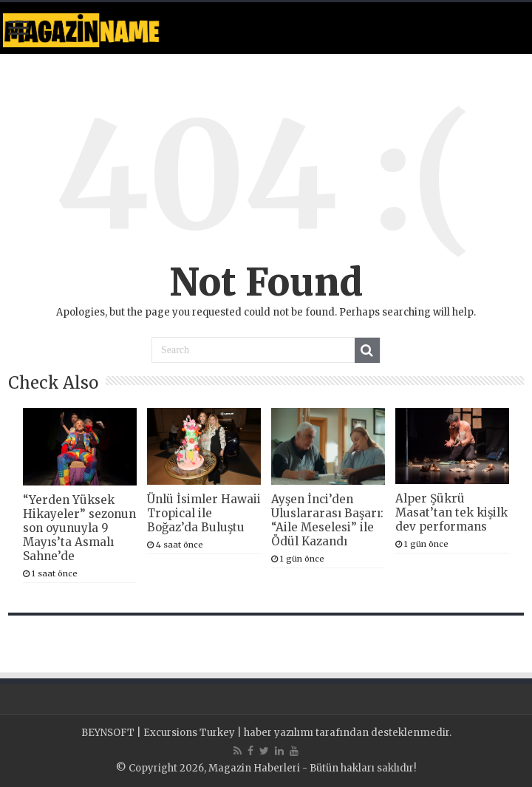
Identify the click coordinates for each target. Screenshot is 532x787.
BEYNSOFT (108, 733)
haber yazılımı (279, 733)
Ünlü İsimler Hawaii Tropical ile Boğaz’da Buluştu (204, 513)
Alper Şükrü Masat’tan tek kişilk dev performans (451, 512)
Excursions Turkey (189, 733)
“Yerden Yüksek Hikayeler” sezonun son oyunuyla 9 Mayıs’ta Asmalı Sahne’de (79, 528)
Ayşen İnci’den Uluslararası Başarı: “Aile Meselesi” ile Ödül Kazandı (327, 520)
